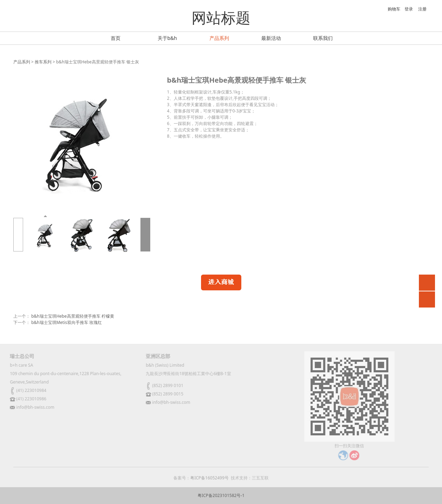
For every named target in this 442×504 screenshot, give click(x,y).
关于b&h (167, 38)
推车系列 (43, 62)
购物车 (390, 9)
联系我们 (323, 38)
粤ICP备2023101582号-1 (221, 495)
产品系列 (219, 38)
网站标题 (221, 17)
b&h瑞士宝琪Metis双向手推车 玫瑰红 (67, 322)
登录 (409, 9)
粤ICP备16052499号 (209, 481)
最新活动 (271, 38)
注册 (422, 9)
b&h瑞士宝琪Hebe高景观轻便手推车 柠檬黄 (73, 316)
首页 (116, 38)
